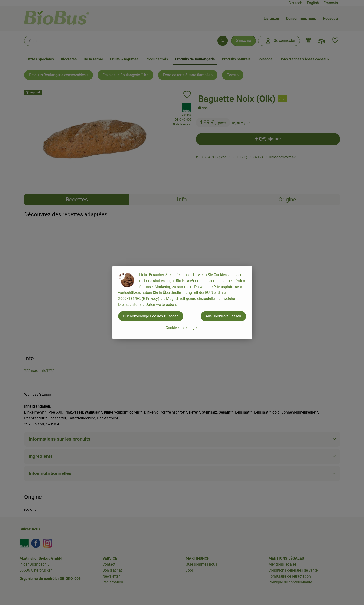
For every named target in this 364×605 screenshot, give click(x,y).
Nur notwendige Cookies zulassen (151, 316)
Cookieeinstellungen (182, 328)
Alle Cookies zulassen (223, 316)
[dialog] (182, 302)
